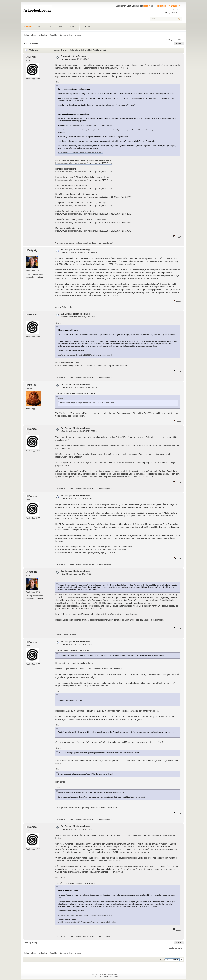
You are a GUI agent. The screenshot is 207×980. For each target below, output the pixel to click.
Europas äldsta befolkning (73, 56)
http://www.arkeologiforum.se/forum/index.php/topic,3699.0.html (84, 172)
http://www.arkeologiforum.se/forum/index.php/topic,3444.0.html (84, 206)
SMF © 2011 (103, 974)
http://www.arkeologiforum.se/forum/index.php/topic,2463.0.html (84, 180)
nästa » (181, 40)
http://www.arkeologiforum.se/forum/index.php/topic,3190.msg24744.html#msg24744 (93, 197)
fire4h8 (32, 385)
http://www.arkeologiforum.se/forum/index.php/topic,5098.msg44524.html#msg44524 (93, 223)
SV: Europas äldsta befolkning (75, 250)
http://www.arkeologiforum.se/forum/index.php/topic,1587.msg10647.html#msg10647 (93, 231)
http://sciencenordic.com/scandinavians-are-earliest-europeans (80, 153)
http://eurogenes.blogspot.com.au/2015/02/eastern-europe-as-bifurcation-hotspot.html (94, 547)
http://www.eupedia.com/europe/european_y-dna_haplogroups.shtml (86, 552)
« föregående (172, 40)
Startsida (28, 26)
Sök (49, 26)
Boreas (33, 57)
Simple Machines (113, 974)
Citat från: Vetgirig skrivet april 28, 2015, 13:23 (74, 651)
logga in (147, 6)
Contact (60, 26)
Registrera (87, 26)
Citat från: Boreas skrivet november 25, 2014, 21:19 (76, 393)
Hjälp (40, 26)
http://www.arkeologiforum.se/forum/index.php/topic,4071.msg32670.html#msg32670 (93, 214)
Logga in (73, 26)
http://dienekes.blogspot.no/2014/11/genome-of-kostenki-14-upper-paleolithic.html (92, 366)
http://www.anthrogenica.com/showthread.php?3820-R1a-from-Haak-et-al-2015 (91, 550)
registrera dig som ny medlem (167, 6)
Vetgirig (33, 250)
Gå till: (162, 960)
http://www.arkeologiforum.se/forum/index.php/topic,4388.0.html (84, 163)
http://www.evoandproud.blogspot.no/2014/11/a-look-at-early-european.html (85, 355)
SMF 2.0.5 (95, 974)
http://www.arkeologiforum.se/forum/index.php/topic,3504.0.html (84, 189)
